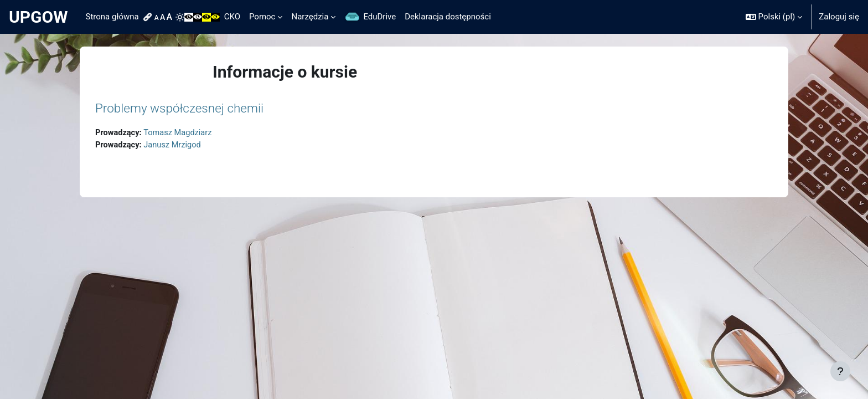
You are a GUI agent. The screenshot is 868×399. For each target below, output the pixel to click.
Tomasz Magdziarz (180, 133)
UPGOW (38, 17)
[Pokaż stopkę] (840, 371)
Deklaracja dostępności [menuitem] (448, 17)
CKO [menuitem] (232, 17)
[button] (774, 17)
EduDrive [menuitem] (379, 17)
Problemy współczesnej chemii (179, 108)
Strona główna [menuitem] (112, 17)
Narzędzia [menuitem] (310, 17)
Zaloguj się (839, 17)
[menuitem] (149, 17)
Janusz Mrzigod (175, 146)
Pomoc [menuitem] (262, 17)
